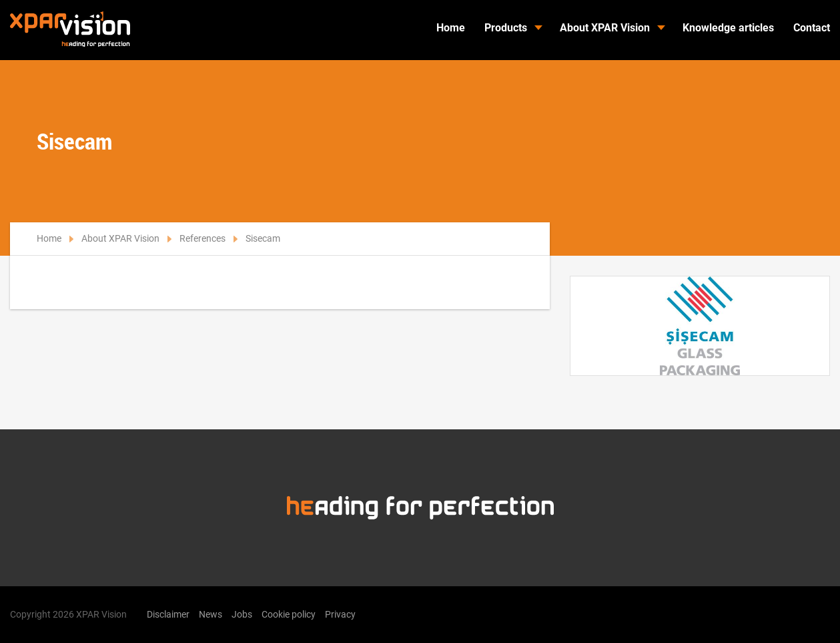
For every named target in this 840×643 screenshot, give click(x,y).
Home (451, 28)
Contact (812, 28)
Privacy (340, 614)
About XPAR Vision (605, 28)
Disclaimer (168, 614)
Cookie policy (289, 614)
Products (506, 28)
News (211, 614)
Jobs (242, 614)
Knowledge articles (728, 28)
